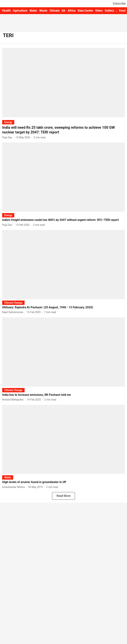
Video (99, 11)
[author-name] (8, 138)
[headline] (63, 130)
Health (6, 11)
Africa (71, 11)
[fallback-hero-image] (63, 83)
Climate (54, 11)
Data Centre (85, 11)
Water (33, 11)
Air (64, 11)
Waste (43, 11)
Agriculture (20, 11)
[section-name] (8, 122)
